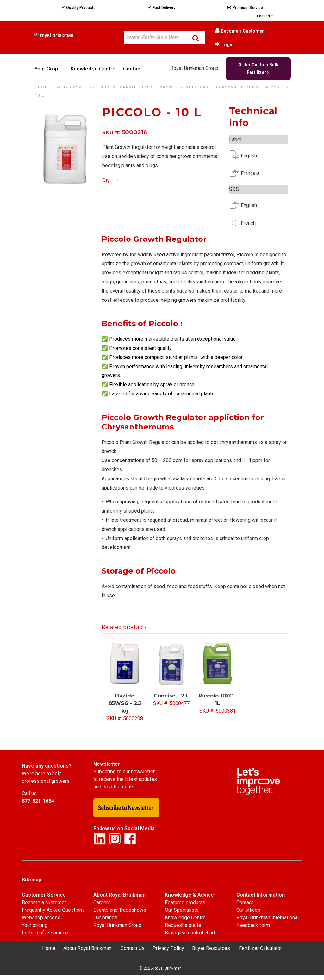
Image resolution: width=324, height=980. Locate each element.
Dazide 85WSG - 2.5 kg (125, 703)
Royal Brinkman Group (194, 68)
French (246, 223)
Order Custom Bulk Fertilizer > (258, 69)
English (246, 156)
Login (227, 45)
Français (246, 173)
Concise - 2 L (171, 696)
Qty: (106, 181)
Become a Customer (242, 31)
